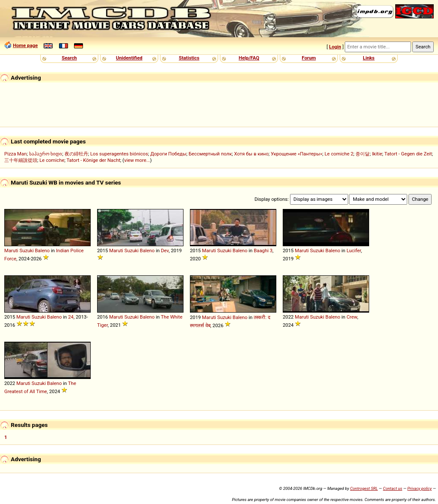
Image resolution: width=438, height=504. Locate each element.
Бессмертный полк (210, 154)
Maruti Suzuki (19, 251)
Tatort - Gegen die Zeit (408, 154)
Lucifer (354, 251)
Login (335, 47)
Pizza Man (15, 154)
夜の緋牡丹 (76, 154)
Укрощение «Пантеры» (296, 154)
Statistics (189, 58)
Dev (165, 251)
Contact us (392, 488)
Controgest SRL (364, 488)
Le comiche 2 (339, 154)
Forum (309, 58)
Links (368, 58)
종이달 (363, 154)
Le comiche (52, 160)
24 (71, 317)
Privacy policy (419, 488)
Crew (352, 317)
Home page (25, 45)
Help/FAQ (249, 58)
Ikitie (377, 154)
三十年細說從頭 (21, 160)
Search (69, 58)
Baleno (43, 251)
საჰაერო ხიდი (46, 154)
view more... (137, 160)
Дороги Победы (168, 154)
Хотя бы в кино (251, 154)
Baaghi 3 (263, 251)
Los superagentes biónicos (119, 154)
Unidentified (129, 58)
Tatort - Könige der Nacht (93, 160)
